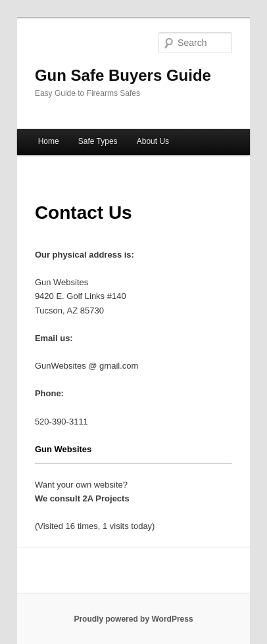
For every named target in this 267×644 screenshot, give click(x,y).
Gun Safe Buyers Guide (123, 75)
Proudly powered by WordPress (133, 619)
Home (49, 141)
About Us (153, 141)
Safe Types (98, 141)
